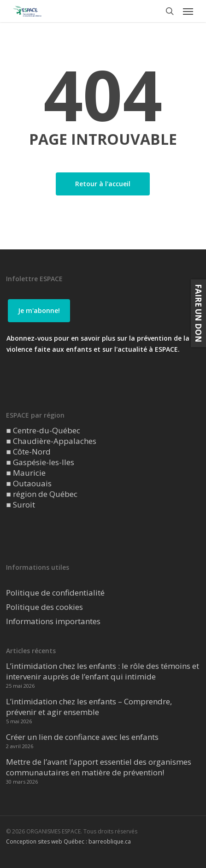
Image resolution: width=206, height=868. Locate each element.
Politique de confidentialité (55, 593)
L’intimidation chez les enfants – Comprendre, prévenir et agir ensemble (89, 707)
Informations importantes (53, 621)
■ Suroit (20, 505)
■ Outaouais (29, 483)
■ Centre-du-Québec (43, 430)
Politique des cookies (44, 607)
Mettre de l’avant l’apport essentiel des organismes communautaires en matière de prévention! (99, 767)
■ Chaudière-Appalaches (51, 441)
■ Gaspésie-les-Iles (40, 462)
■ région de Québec (41, 494)
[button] (188, 11)
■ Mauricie (26, 473)
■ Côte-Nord (28, 452)
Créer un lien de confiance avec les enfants (82, 737)
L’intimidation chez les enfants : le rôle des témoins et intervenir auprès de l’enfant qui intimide (103, 671)
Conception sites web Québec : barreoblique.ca (68, 841)
